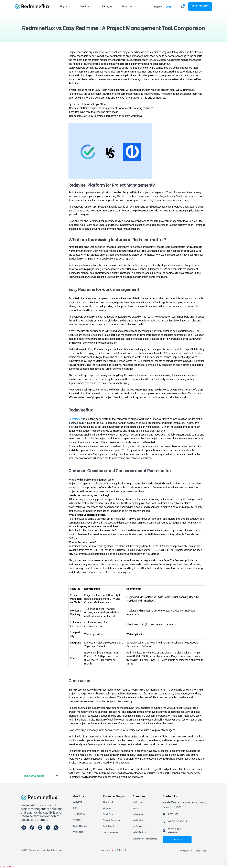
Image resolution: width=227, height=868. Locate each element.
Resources (129, 7)
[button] (57, 776)
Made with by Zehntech (113, 850)
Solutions (86, 7)
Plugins (65, 7)
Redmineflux (75, 419)
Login (170, 7)
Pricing (107, 7)
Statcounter (7, 866)
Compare (139, 796)
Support (158, 7)
